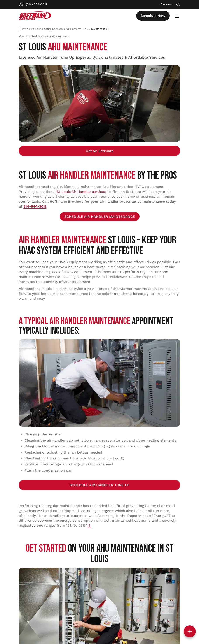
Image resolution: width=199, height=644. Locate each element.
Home (24, 29)
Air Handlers (74, 29)
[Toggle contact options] (190, 631)
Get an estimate (100, 151)
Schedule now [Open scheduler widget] (153, 16)
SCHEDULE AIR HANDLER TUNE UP (99, 485)
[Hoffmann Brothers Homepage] (35, 16)
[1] (89, 525)
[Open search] (178, 4)
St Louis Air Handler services (81, 192)
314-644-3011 (35, 206)
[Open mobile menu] (177, 16)
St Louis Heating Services (47, 29)
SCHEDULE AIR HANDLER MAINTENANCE (100, 217)
